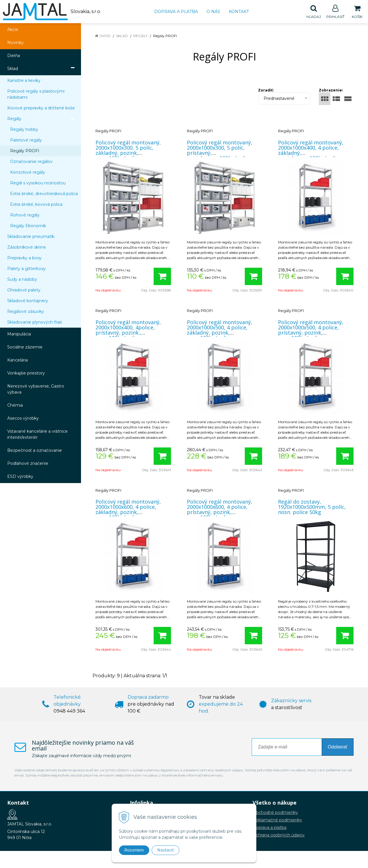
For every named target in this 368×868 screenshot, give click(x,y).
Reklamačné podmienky (277, 820)
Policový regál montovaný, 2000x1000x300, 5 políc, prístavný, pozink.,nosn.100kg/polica (220, 151)
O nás (213, 12)
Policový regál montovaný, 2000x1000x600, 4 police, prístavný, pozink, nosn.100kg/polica (220, 510)
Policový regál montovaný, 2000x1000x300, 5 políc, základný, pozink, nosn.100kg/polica (128, 151)
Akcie (13, 30)
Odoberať (338, 747)
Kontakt (239, 12)
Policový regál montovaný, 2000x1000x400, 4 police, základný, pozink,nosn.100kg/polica (311, 151)
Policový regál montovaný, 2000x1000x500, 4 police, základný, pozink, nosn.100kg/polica (220, 330)
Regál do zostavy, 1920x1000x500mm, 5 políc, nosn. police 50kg (312, 507)
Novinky (15, 43)
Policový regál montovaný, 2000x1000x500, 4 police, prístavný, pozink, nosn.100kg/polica (311, 330)
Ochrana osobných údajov (279, 835)
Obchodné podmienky (275, 813)
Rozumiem (134, 850)
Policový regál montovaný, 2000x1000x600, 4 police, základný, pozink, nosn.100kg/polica (128, 510)
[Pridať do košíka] (162, 277)
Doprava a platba (176, 12)
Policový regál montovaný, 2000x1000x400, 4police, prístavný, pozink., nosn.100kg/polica (128, 330)
